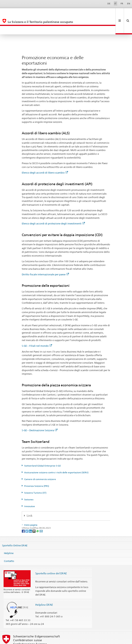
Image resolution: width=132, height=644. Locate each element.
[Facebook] (24, 514)
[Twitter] (27, 514)
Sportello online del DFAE (51, 556)
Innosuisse (30, 489)
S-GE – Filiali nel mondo (37, 329)
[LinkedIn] (31, 514)
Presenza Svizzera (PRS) (37, 469)
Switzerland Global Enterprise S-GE (43, 449)
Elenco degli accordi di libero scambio (45, 156)
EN (129, 3)
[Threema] (34, 514)
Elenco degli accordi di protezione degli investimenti (53, 206)
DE (109, 3)
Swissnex (29, 482)
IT (115, 3)
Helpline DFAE (44, 588)
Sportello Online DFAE (15, 528)
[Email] (41, 514)
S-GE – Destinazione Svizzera (40, 413)
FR (122, 3)
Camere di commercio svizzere (40, 462)
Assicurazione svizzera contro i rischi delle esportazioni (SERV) (56, 455)
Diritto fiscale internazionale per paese (45, 257)
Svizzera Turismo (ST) (35, 476)
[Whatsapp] (38, 514)
